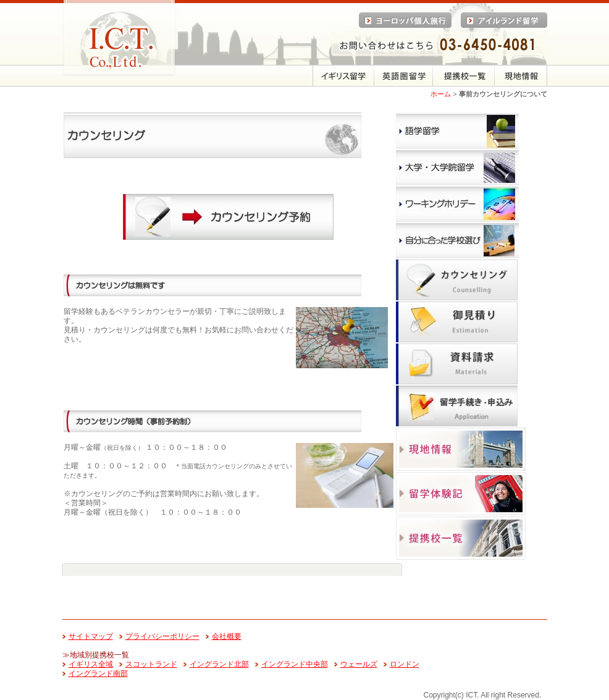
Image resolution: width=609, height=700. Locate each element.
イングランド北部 (219, 664)
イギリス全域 (91, 664)
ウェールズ (359, 664)
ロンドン (405, 664)
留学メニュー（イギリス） (343, 76)
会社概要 (227, 636)
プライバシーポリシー (162, 636)
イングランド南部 (98, 673)
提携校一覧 (464, 76)
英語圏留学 (404, 76)
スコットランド (151, 664)
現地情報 (521, 76)
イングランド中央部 (295, 664)
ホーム (441, 94)
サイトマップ (91, 636)
